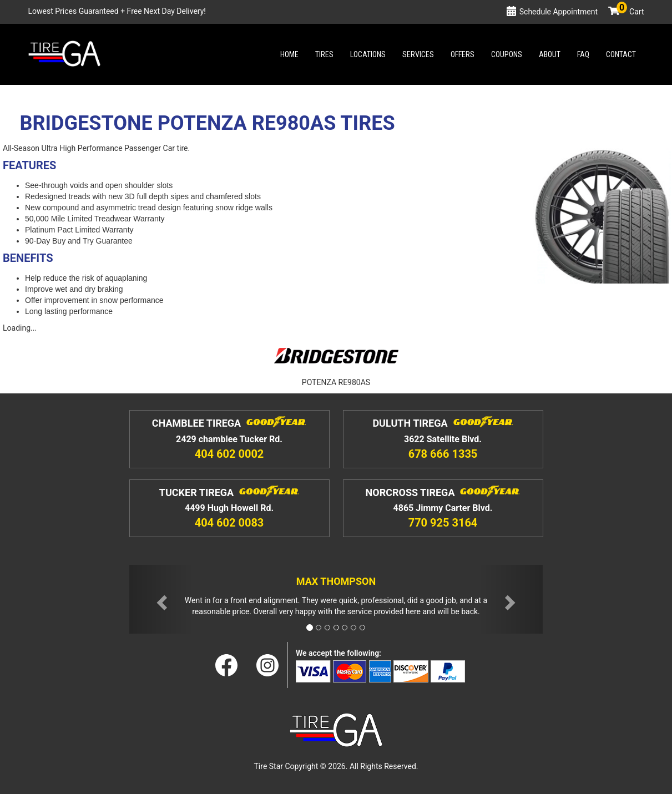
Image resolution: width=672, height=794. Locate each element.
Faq (583, 54)
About (550, 54)
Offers (463, 54)
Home (289, 54)
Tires (324, 54)
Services (418, 54)
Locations (368, 54)
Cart (630, 12)
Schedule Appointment (559, 12)
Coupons (507, 54)
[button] (160, 600)
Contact (621, 54)
